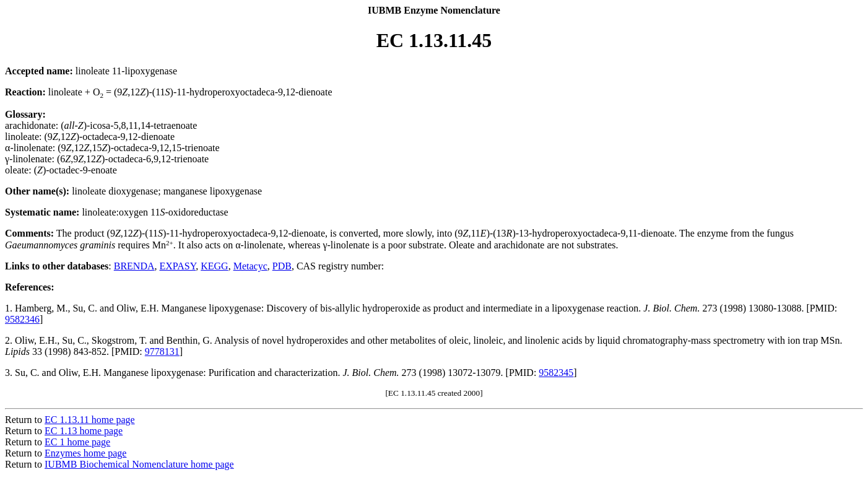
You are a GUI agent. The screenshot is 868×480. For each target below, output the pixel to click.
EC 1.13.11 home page (90, 420)
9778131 (162, 351)
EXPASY (178, 266)
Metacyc (250, 266)
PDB (282, 266)
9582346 (22, 319)
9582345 (556, 373)
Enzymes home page (85, 453)
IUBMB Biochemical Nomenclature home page (139, 464)
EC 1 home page (77, 442)
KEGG (214, 266)
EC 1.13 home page (84, 431)
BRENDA (134, 266)
